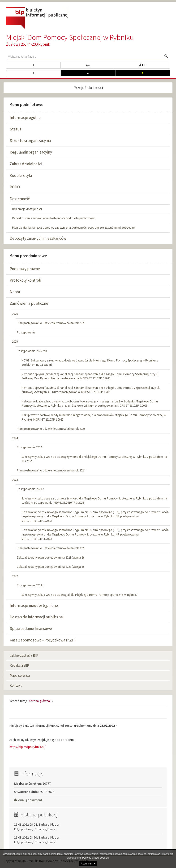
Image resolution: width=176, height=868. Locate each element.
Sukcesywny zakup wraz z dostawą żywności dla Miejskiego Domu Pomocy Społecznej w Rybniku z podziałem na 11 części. (94, 459)
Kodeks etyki (21, 175)
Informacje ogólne (25, 118)
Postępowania (26, 332)
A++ (155, 65)
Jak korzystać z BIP (24, 655)
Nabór (15, 292)
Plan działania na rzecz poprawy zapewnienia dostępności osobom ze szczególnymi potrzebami (74, 228)
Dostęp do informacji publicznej (37, 617)
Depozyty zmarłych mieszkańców (38, 238)
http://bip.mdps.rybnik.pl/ (28, 747)
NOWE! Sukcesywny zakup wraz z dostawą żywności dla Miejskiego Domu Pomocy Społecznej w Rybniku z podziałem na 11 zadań (90, 363)
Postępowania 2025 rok (32, 351)
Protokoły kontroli (25, 280)
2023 (15, 480)
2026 (15, 314)
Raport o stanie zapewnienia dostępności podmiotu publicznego (54, 218)
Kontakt (16, 685)
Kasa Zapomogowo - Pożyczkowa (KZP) (43, 640)
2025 (15, 342)
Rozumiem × (88, 864)
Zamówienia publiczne (29, 303)
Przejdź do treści (88, 87)
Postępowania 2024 (29, 447)
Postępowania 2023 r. (30, 489)
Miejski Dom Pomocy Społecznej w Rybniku (70, 37)
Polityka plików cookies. (96, 858)
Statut (15, 129)
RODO (15, 187)
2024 (15, 438)
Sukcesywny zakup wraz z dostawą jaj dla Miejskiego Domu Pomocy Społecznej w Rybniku (79, 595)
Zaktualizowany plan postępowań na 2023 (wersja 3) (50, 567)
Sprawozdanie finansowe (31, 629)
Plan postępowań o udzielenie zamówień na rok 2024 (51, 470)
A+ (101, 65)
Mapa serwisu (20, 675)
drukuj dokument (28, 800)
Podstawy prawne (25, 269)
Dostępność (20, 199)
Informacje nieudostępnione (34, 605)
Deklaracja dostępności (27, 209)
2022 (15, 576)
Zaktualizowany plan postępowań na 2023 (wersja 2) (50, 558)
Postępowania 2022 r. (30, 585)
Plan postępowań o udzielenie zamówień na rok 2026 (51, 323)
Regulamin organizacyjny (31, 152)
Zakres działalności (26, 164)
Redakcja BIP (19, 665)
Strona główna (40, 701)
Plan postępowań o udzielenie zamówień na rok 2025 (51, 429)
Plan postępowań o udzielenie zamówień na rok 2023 (51, 548)
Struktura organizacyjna (30, 141)
